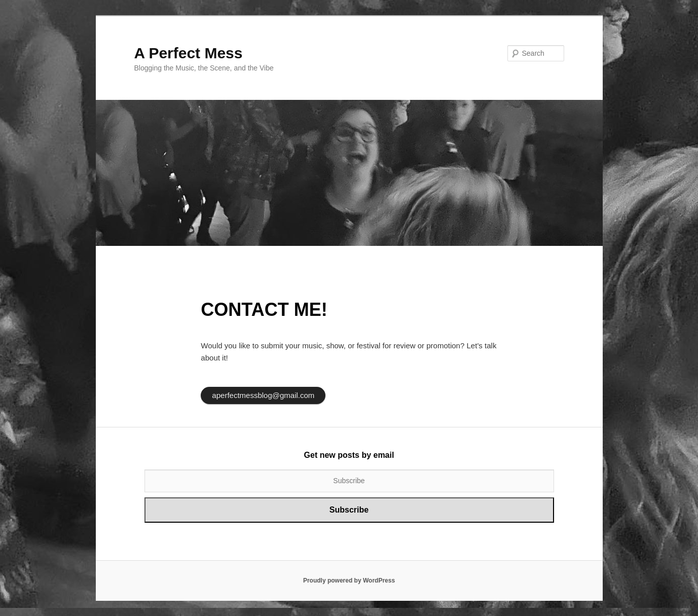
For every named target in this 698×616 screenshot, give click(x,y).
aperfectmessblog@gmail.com (263, 395)
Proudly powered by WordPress (349, 581)
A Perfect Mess (189, 53)
